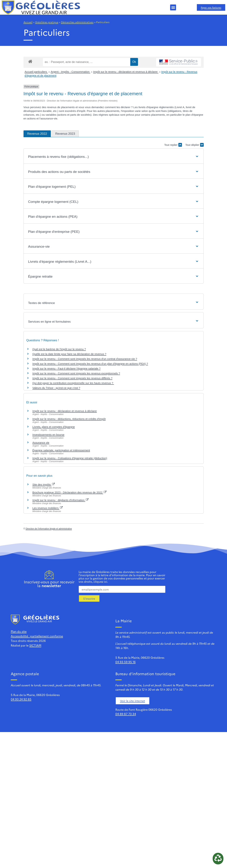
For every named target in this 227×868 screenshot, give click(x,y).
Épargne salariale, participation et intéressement (61, 450)
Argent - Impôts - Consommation (70, 72)
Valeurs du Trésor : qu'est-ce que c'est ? (56, 388)
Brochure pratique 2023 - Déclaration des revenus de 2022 (69, 492)
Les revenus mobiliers (48, 508)
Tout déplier (195, 145)
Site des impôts (44, 484)
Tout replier (173, 145)
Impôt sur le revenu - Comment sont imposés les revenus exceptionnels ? (76, 373)
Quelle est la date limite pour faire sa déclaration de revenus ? (69, 354)
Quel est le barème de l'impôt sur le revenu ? (59, 349)
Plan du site (19, 631)
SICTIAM (35, 645)
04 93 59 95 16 (126, 662)
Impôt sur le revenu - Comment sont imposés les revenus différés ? (72, 378)
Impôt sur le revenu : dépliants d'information (61, 500)
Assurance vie (41, 443)
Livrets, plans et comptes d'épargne (54, 427)
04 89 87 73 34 (126, 714)
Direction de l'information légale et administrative (49, 529)
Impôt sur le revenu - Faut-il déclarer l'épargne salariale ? (67, 368)
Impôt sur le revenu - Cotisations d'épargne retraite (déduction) (70, 458)
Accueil (28, 22)
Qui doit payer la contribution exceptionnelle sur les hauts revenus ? (73, 383)
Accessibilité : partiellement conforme (37, 636)
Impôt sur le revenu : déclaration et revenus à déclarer (126, 72)
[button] (173, 7)
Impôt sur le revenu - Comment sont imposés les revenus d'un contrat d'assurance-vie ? (85, 359)
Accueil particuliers (36, 72)
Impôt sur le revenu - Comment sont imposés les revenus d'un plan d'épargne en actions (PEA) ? (90, 364)
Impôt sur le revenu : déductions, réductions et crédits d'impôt (69, 419)
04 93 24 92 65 (21, 699)
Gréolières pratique (47, 22)
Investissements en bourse (48, 435)
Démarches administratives (77, 22)
